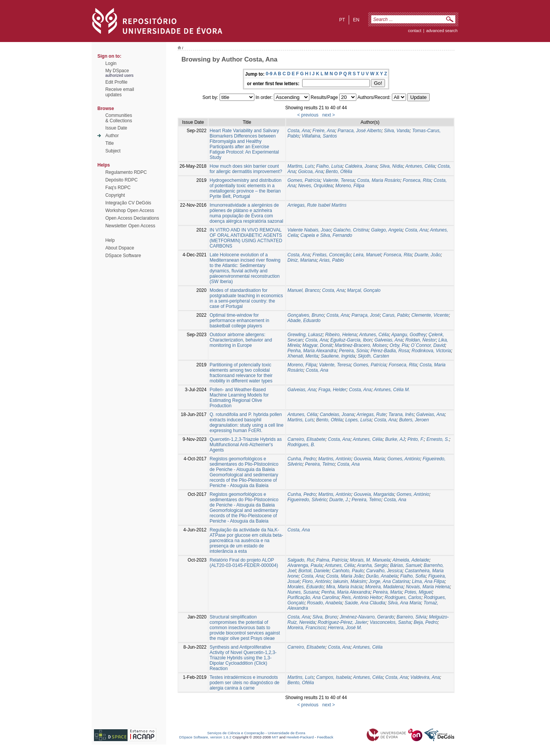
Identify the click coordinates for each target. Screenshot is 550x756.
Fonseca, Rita (417, 180)
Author (112, 136)
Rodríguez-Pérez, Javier (342, 622)
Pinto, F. (416, 439)
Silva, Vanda (397, 131)
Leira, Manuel (367, 255)
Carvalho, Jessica (384, 571)
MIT (275, 737)
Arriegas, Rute (371, 414)
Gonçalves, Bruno (305, 315)
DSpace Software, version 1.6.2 (205, 737)
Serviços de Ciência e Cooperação (236, 733)
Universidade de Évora (286, 733)
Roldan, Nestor (421, 340)
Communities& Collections (119, 118)
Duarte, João (428, 255)
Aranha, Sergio (372, 565)
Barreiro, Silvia (411, 617)
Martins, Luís (300, 166)
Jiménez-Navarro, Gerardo (367, 617)
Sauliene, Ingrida (338, 356)
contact (415, 31)
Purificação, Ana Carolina (313, 597)
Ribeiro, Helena (341, 335)
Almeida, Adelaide (411, 560)
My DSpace (117, 71)
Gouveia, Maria (369, 459)
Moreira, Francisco (306, 628)
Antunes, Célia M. (392, 390)
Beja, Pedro (426, 622)
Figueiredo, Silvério (307, 500)
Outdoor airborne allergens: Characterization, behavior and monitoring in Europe (241, 340)
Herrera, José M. (345, 628)
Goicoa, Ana (311, 172)
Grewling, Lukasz (305, 335)
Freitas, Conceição (332, 255)
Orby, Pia (399, 345)
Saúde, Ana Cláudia (365, 603)
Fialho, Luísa (329, 166)
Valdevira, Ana (425, 677)
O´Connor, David (428, 345)
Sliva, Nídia (391, 166)
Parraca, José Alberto (360, 131)
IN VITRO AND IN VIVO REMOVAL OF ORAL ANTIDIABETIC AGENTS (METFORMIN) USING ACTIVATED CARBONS (246, 238)
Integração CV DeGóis (128, 203)
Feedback (325, 737)
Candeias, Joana (337, 414)
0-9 (269, 74)
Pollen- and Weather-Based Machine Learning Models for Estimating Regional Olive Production (239, 398)
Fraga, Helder (332, 390)
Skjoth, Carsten (374, 356)
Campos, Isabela (333, 677)
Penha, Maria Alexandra (312, 351)
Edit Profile (116, 82)
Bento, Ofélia (339, 172)
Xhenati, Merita (303, 356)
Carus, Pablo (396, 315)
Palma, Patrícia (332, 560)
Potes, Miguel (418, 592)
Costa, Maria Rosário (379, 180)
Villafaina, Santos (319, 136)
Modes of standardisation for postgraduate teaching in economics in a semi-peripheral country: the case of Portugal (246, 298)
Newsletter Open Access (130, 226)
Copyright (115, 195)
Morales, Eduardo (305, 587)
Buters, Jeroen (414, 420)
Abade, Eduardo (304, 321)
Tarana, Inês (401, 414)
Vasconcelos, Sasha (390, 622)
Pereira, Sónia (353, 351)
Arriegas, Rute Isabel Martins (317, 205)
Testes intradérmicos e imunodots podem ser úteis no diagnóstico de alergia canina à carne (245, 683)
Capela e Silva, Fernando (326, 235)
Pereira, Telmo (320, 464)
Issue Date (116, 128)
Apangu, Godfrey (408, 335)
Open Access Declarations (132, 218)
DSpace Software (123, 256)
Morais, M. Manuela (370, 560)
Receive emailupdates (120, 92)
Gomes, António (404, 459)
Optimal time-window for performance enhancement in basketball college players (239, 321)
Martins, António (335, 459)
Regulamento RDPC (126, 172)
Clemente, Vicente (430, 315)
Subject (113, 151)
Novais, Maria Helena (428, 587)
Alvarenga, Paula (305, 565)
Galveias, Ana (388, 340)
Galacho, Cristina (351, 230)
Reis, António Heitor (362, 597)
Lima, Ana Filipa (428, 581)
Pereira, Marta (387, 592)
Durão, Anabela (382, 576)
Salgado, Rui (300, 560)
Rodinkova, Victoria (431, 351)
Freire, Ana (324, 131)
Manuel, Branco (303, 290)
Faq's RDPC (118, 188)
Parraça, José (366, 315)
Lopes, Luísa (358, 420)
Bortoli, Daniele (314, 571)
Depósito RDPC (122, 180)
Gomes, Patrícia (304, 180)
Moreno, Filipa (350, 186)
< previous (308, 115)
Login (111, 63)
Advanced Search (442, 31)
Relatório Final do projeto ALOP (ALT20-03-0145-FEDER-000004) (244, 563)
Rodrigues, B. (301, 445)
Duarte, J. (339, 500)
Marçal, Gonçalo (364, 290)
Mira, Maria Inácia (344, 587)
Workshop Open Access (130, 210)
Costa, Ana (298, 131)
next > (329, 115)
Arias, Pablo (331, 260)
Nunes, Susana (303, 592)
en (356, 20)
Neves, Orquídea (316, 186)
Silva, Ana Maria (404, 603)
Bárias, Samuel (405, 565)
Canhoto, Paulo (348, 571)
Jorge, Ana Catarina (389, 581)
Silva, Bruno (325, 617)
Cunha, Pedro (301, 459)
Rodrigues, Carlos (403, 597)
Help (110, 240)
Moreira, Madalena (384, 587)
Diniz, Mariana (302, 260)
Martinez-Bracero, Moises (361, 345)
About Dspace (120, 248)
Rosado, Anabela (325, 603)
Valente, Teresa (339, 180)
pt (342, 20)
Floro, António (316, 581)
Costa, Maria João (345, 576)
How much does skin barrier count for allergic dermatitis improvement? (246, 169)
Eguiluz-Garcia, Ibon (351, 340)
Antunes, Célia (420, 166)
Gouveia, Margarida (374, 494)
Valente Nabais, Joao (309, 230)
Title (110, 143)
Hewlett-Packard (300, 737)
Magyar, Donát (317, 345)
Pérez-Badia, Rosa (390, 351)
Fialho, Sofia (413, 576)
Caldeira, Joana (361, 166)
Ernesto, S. (438, 439)
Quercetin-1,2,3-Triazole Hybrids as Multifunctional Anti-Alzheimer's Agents (246, 445)
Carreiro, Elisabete (306, 439)
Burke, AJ (395, 439)
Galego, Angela (387, 230)
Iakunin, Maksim (350, 581)
